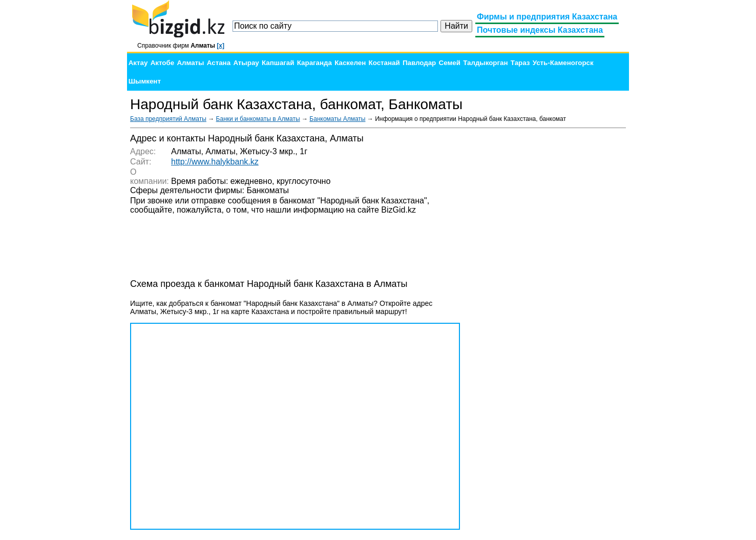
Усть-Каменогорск (563, 63)
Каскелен (350, 63)
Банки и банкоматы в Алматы (258, 119)
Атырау (246, 63)
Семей (450, 63)
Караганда (314, 63)
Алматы (190, 63)
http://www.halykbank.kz (215, 162)
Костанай (384, 63)
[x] (220, 46)
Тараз (520, 63)
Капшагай (278, 63)
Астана (219, 63)
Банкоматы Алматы (337, 119)
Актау (138, 63)
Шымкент (145, 81)
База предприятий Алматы (168, 119)
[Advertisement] (549, 287)
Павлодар (419, 63)
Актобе (162, 63)
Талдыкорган (485, 63)
